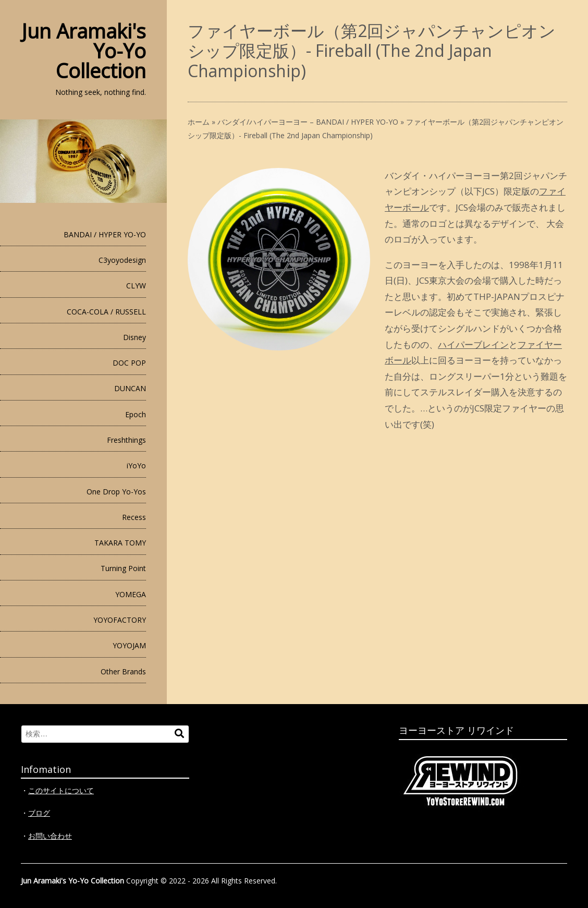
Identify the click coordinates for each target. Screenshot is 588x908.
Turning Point (123, 568)
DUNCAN (130, 388)
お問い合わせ (50, 836)
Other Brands (123, 671)
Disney (134, 337)
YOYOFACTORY (120, 620)
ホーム (199, 122)
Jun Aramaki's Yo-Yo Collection (72, 881)
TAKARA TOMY (120, 543)
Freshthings (126, 440)
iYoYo (136, 465)
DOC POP (129, 363)
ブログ (39, 813)
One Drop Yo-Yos (116, 492)
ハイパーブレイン (473, 344)
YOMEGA (131, 594)
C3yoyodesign (122, 260)
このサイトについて (61, 790)
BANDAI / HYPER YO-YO (105, 234)
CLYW (136, 286)
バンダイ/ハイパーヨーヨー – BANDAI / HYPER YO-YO (308, 122)
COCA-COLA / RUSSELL (106, 312)
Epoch (136, 414)
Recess (134, 517)
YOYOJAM (129, 645)
